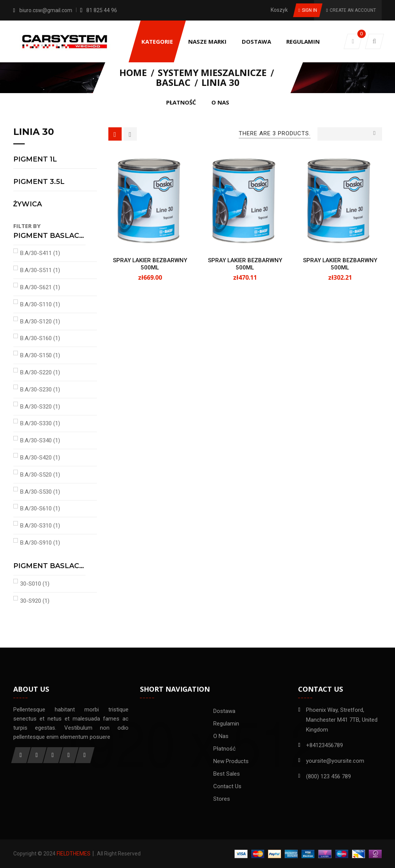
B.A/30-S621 (40, 287)
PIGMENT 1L (35, 160)
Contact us (227, 786)
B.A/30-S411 (40, 253)
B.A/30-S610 (40, 508)
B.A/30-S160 (40, 338)
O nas (221, 736)
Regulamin (226, 724)
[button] (374, 41)
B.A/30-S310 (40, 526)
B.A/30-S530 (40, 492)
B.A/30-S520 (40, 475)
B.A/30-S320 (40, 407)
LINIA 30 (34, 132)
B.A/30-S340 (40, 440)
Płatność (224, 749)
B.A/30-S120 (40, 322)
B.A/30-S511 (40, 270)
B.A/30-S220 (40, 372)
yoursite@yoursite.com (335, 761)
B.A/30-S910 (40, 543)
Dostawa (224, 711)
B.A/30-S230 (40, 390)
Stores (222, 799)
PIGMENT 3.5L (39, 182)
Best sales (227, 774)
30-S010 (35, 584)
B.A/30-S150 (40, 355)
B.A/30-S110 (40, 304)
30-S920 (35, 601)
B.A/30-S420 (40, 458)
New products (231, 761)
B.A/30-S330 (40, 423)
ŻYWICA (28, 204)
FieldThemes (74, 854)
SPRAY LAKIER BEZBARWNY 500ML (150, 264)
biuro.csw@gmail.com (46, 10)
